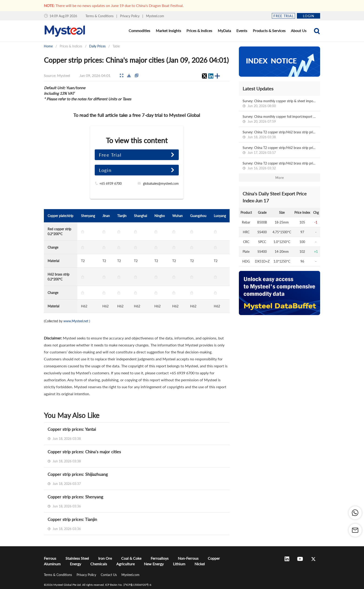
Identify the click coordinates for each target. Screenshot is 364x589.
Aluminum (52, 564)
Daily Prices (97, 46)
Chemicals (99, 564)
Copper (214, 558)
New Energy (154, 564)
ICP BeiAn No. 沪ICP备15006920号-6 (128, 585)
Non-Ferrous (188, 558)
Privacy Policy (130, 16)
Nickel (200, 564)
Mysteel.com (155, 16)
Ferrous (50, 558)
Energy (75, 564)
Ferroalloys (160, 558)
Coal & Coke (131, 558)
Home (48, 46)
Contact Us (109, 575)
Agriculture (125, 564)
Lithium (179, 564)
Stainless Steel (77, 558)
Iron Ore (105, 558)
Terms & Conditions (100, 16)
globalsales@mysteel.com (161, 183)
